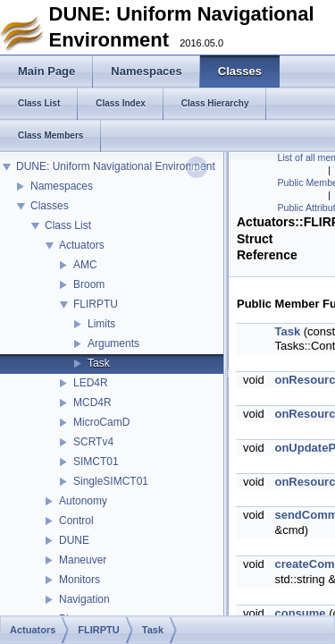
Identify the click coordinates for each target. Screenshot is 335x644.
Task (99, 363)
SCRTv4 (93, 442)
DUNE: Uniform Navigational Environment (116, 166)
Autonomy (83, 501)
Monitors (80, 580)
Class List (68, 225)
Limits (101, 324)
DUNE (74, 540)
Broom (89, 284)
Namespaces (62, 186)
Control (76, 521)
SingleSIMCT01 (111, 481)
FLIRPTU (96, 304)
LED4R (91, 383)
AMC (85, 265)
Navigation (84, 599)
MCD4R (92, 402)
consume (300, 613)
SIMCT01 (96, 462)
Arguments (113, 343)
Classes (50, 206)
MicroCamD (101, 422)
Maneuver (83, 560)
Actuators (82, 245)
